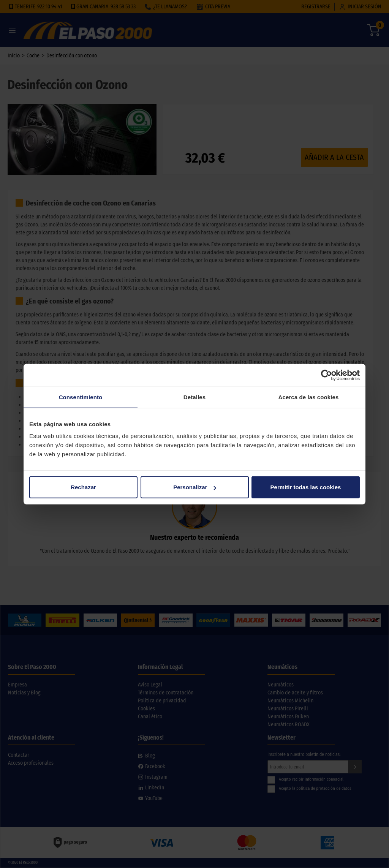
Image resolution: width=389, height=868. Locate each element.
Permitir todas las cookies (306, 487)
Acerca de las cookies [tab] (309, 397)
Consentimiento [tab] (81, 397)
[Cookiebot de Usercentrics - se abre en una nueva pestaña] (327, 375)
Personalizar (195, 487)
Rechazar (83, 487)
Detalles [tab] (194, 397)
